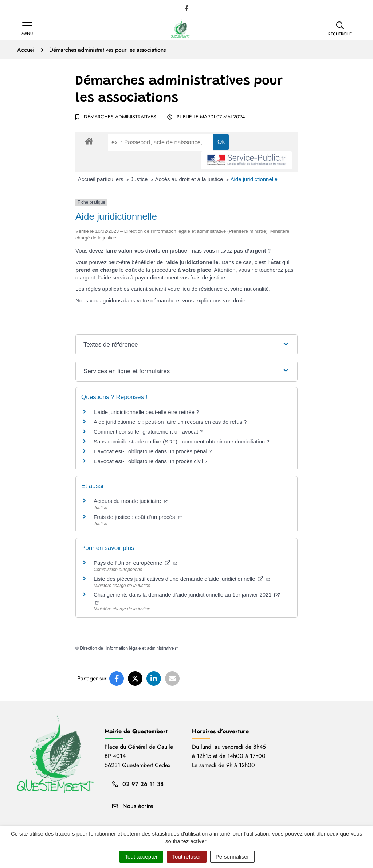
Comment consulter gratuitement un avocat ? (148, 432)
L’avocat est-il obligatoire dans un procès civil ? (151, 461)
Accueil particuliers (101, 179)
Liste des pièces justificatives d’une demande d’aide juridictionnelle (182, 579)
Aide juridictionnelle (254, 179)
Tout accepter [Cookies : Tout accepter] (141, 857)
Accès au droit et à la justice (190, 179)
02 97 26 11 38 (138, 784)
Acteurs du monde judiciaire (131, 501)
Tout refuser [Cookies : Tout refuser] (187, 857)
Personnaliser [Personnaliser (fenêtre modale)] (232, 857)
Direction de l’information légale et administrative (129, 648)
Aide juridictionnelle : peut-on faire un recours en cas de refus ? (170, 422)
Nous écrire (133, 806)
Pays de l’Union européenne (135, 563)
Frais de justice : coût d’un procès (138, 517)
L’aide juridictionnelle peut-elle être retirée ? (146, 412)
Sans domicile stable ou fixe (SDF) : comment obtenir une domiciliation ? (182, 441)
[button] (340, 29)
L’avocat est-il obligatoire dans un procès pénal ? (153, 451)
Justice (140, 179)
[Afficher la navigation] (27, 29)
